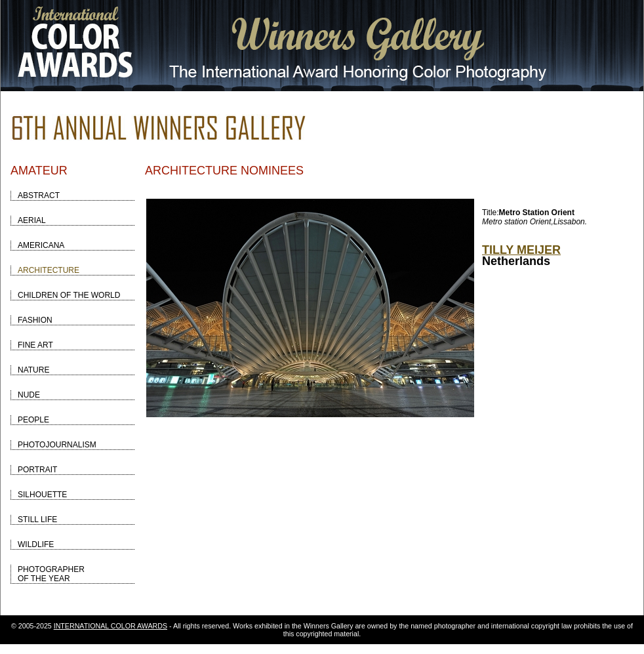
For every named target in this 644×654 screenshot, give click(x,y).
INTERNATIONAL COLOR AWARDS (111, 626)
